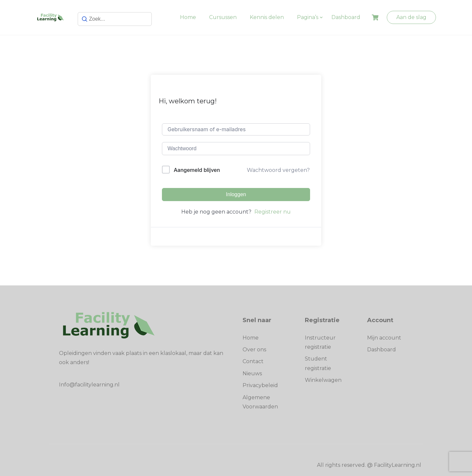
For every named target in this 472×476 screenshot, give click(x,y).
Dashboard (346, 17)
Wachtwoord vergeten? (278, 170)
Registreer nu (273, 212)
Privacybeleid (260, 385)
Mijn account (384, 338)
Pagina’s (308, 17)
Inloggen (236, 194)
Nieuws (252, 373)
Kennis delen (267, 17)
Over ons (254, 350)
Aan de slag (411, 17)
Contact (253, 361)
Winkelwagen (323, 380)
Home (188, 17)
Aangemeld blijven (197, 170)
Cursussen (223, 17)
